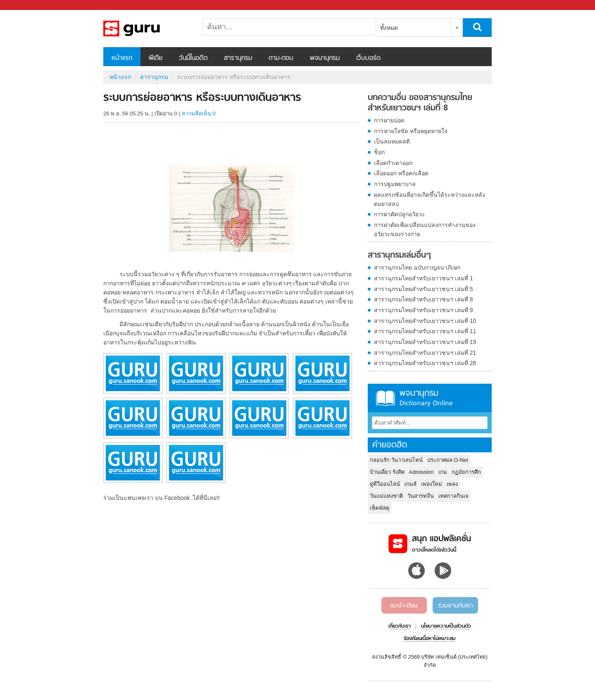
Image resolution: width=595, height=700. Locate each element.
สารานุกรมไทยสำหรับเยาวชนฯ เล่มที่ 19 (425, 342)
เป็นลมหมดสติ (392, 141)
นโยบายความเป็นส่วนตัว (446, 626)
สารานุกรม (238, 58)
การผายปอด (389, 120)
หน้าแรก (122, 58)
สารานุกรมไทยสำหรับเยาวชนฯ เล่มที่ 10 (425, 321)
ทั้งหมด (389, 28)
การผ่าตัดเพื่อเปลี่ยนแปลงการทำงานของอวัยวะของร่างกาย (425, 229)
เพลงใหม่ (432, 484)
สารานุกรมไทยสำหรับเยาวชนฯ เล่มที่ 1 (424, 278)
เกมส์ (411, 484)
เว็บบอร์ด (368, 58)
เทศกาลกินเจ (453, 496)
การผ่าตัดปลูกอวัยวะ (400, 214)
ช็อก (379, 152)
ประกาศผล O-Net (448, 460)
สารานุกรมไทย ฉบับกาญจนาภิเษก (417, 268)
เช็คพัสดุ (380, 508)
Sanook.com (25, 5)
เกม (443, 472)
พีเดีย (156, 58)
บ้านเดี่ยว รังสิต (387, 472)
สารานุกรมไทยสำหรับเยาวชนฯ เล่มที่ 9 (424, 310)
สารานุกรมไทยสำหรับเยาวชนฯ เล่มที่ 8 (424, 299)
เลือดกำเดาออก (393, 163)
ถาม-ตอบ (281, 58)
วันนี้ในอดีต (193, 58)
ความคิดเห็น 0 (199, 113)
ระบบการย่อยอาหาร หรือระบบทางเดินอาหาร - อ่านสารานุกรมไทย (147, 29)
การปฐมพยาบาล (395, 184)
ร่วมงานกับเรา (455, 606)
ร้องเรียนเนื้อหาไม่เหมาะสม (430, 639)
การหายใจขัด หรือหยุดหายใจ (411, 131)
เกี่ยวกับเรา (400, 626)
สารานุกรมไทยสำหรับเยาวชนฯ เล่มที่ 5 (424, 289)
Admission (421, 472)
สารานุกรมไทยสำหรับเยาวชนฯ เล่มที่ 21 (425, 353)
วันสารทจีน (421, 496)
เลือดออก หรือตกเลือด (401, 173)
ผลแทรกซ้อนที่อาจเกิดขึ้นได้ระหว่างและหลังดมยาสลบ (430, 199)
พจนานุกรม (325, 58)
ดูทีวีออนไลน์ (385, 484)
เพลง (452, 484)
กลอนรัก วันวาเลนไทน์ (396, 460)
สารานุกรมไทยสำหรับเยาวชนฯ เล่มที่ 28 (425, 363)
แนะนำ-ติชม (404, 606)
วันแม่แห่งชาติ (386, 496)
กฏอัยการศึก (466, 472)
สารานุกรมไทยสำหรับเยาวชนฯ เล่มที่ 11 (425, 331)
